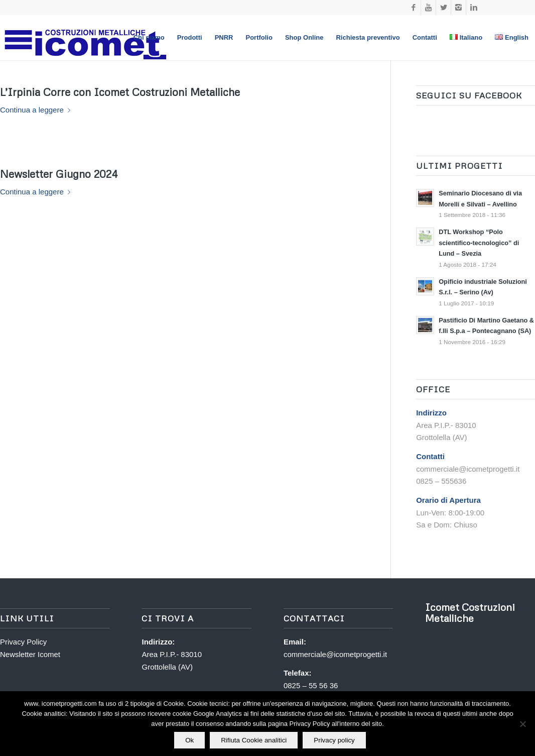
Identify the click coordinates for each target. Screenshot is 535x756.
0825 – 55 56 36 (311, 685)
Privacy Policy (23, 642)
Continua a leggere (37, 110)
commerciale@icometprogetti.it (335, 654)
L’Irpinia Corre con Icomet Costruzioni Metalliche (120, 92)
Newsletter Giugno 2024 (59, 174)
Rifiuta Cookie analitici (254, 740)
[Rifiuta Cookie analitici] (522, 724)
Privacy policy (334, 740)
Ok (189, 740)
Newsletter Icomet (30, 654)
